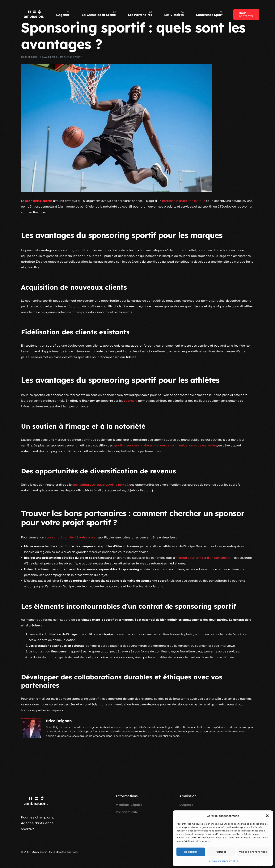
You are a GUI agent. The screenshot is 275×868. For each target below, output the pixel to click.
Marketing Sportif (71, 57)
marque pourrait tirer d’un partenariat (203, 558)
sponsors (131, 401)
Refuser (221, 852)
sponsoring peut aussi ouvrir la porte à (100, 485)
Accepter (191, 852)
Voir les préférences (253, 852)
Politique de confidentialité (223, 861)
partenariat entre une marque (184, 201)
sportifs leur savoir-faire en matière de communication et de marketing (165, 445)
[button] (267, 816)
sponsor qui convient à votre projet (71, 537)
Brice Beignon (29, 57)
